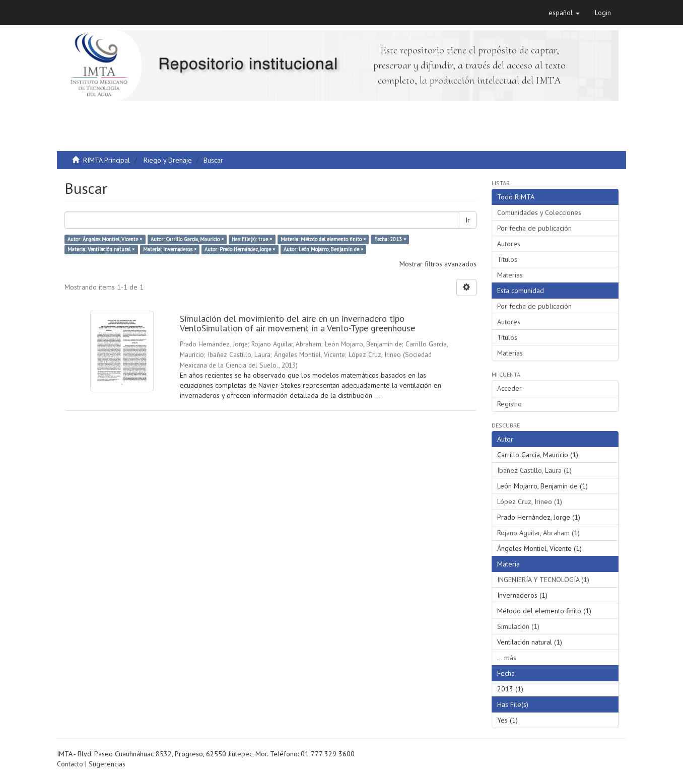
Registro (509, 404)
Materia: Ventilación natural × (101, 249)
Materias (510, 275)
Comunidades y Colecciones (539, 212)
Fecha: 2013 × (390, 239)
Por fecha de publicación (534, 228)
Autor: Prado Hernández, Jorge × (240, 249)
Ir (468, 220)
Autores (509, 244)
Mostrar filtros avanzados (438, 264)
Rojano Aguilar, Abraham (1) (538, 533)
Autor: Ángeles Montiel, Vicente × (105, 239)
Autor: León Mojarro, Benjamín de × (323, 249)
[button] (564, 13)
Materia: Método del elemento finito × (323, 239)
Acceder (509, 388)
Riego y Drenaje (168, 160)
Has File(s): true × (252, 239)
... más (507, 658)
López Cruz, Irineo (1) (530, 502)
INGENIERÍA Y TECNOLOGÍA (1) (543, 580)
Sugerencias (107, 764)
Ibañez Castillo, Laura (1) (534, 470)
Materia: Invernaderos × (170, 249)
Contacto (70, 764)
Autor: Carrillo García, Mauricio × (187, 239)
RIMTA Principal (107, 160)
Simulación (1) (518, 626)
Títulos (507, 259)
